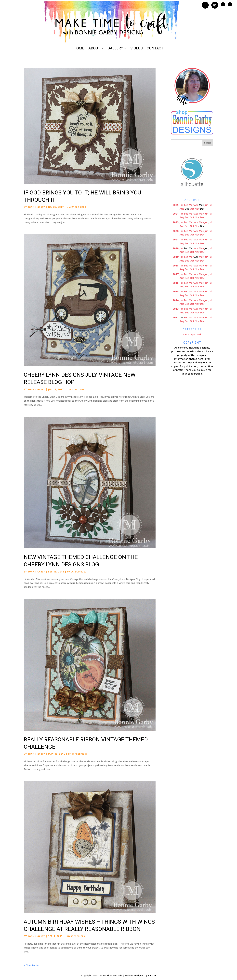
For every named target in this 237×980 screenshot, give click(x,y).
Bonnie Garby (36, 207)
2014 (176, 300)
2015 (176, 291)
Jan (182, 205)
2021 (176, 239)
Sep (187, 217)
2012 (176, 317)
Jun (206, 205)
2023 (176, 222)
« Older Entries (32, 965)
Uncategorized (77, 207)
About (94, 49)
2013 (176, 309)
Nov (197, 209)
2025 (176, 205)
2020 (176, 248)
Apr (196, 205)
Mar (191, 205)
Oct (192, 209)
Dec (202, 217)
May (201, 214)
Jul (210, 205)
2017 (176, 274)
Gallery (115, 49)
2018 (176, 265)
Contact (155, 49)
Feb (186, 205)
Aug (182, 209)
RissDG (152, 975)
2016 (176, 283)
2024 (176, 214)
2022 (176, 231)
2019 (176, 257)
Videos (137, 49)
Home (79, 49)
